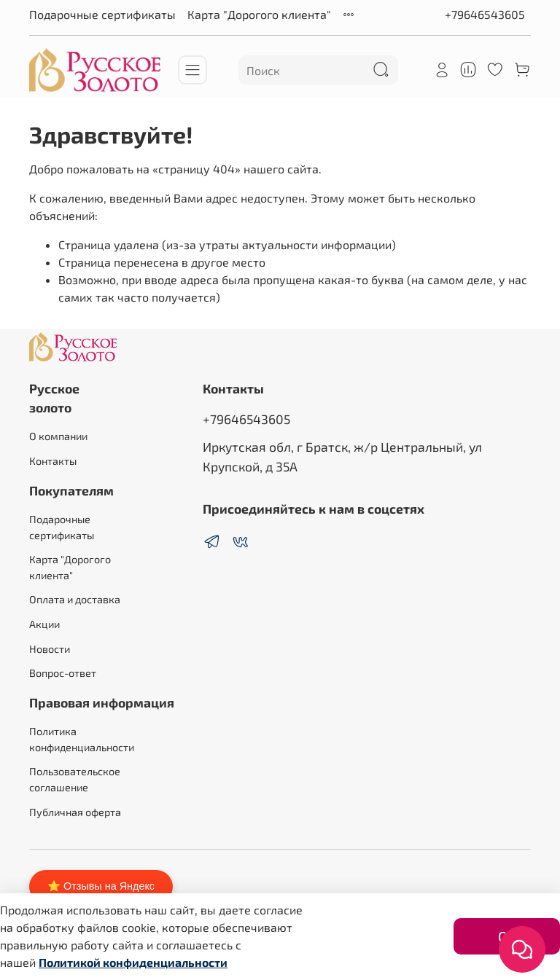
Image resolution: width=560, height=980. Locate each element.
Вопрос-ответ (63, 673)
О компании (58, 436)
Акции (44, 624)
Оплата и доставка (75, 599)
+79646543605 (485, 14)
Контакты (53, 461)
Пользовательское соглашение (75, 779)
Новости (50, 649)
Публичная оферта (75, 812)
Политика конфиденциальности (82, 739)
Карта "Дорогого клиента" (259, 14)
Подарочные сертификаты (102, 14)
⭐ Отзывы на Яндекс (101, 886)
